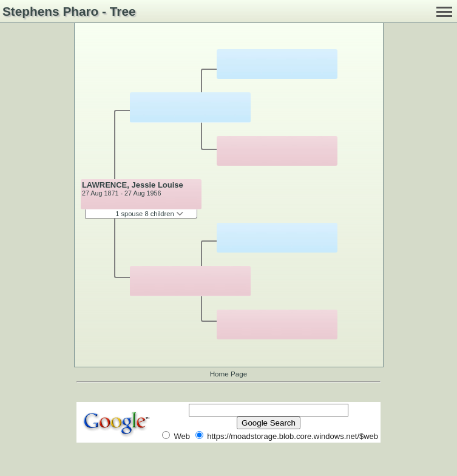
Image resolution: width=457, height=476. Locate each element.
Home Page (229, 374)
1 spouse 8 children (149, 214)
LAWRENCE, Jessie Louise (133, 185)
